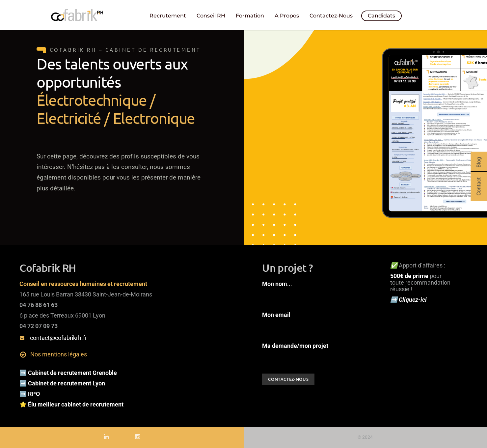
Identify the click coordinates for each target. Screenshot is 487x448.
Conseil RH (211, 16)
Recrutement (168, 16)
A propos (287, 16)
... (313, 291)
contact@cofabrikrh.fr (58, 338)
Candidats (381, 16)
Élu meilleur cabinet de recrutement (76, 404)
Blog (479, 162)
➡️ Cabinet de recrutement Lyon (62, 383)
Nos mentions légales (59, 354)
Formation (250, 16)
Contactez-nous (331, 16)
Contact (479, 187)
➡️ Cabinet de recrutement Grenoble (68, 373)
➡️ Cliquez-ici (409, 300)
